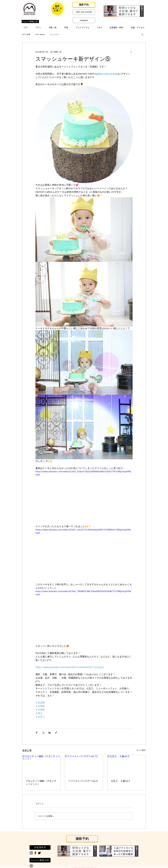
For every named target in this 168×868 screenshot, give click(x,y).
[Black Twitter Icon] (39, 853)
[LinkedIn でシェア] (50, 733)
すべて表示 (141, 750)
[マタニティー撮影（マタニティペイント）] (41, 766)
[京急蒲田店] (40, 847)
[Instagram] (84, 20)
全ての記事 (26, 34)
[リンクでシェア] (56, 733)
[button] (38, 28)
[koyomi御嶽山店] (30, 21)
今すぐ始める (40, 34)
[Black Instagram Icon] (31, 853)
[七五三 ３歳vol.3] (127, 766)
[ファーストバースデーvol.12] (84, 766)
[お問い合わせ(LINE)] (84, 12)
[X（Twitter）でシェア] (43, 733)
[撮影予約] (84, 5)
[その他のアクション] (131, 52)
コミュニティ (55, 34)
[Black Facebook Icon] (35, 853)
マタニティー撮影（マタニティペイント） (41, 783)
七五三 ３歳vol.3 (120, 781)
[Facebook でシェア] (37, 733)
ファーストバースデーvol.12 (83, 781)
